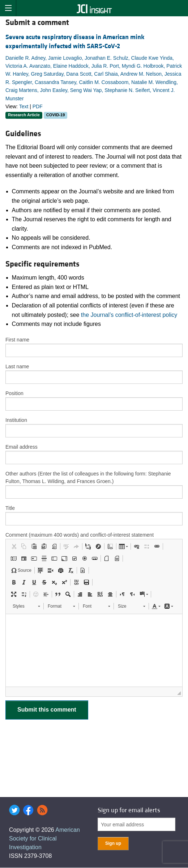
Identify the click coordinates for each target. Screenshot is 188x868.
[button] (14, 546)
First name (17, 340)
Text (24, 106)
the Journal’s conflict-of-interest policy (129, 315)
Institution (16, 420)
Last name (17, 366)
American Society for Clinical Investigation (44, 838)
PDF (38, 106)
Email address (22, 447)
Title (10, 508)
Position (14, 393)
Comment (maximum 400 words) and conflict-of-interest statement (80, 535)
